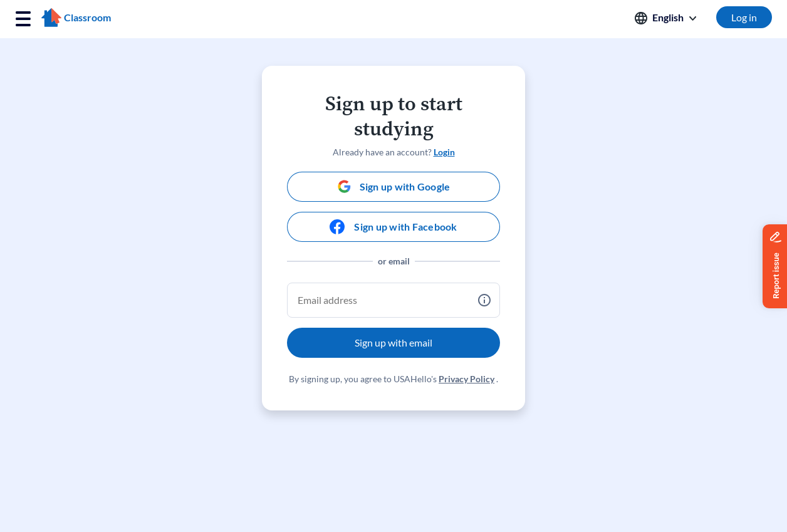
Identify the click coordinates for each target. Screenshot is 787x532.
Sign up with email (394, 342)
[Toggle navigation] (23, 19)
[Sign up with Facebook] (394, 227)
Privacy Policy (466, 379)
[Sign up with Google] (394, 187)
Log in (744, 17)
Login (444, 152)
